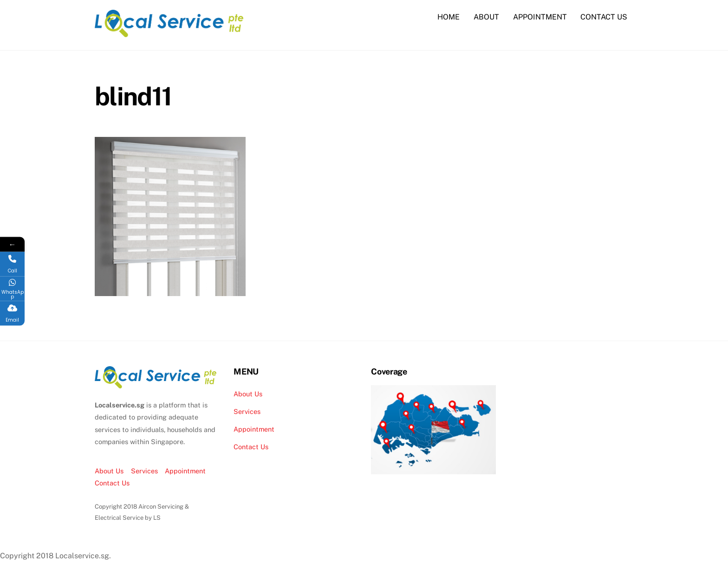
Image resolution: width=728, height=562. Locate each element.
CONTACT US (604, 17)
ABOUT (486, 17)
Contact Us (112, 483)
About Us (109, 471)
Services (144, 471)
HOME (448, 17)
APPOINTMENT (540, 17)
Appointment (185, 471)
